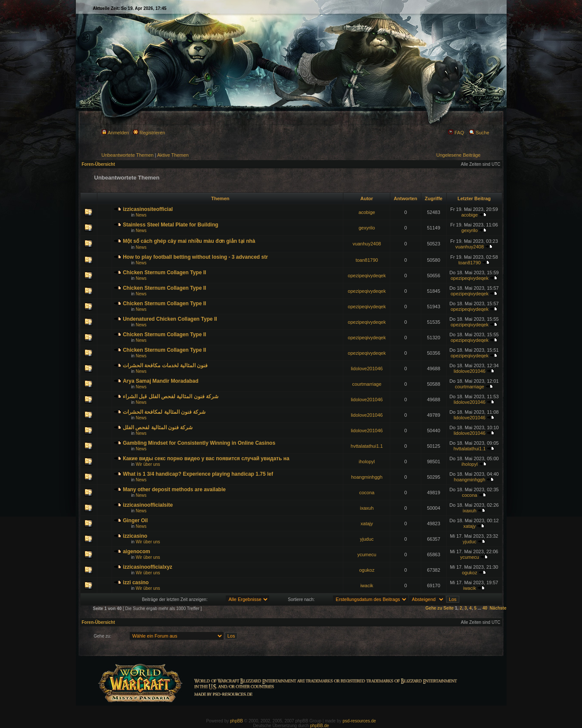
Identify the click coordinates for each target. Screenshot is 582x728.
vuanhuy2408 (367, 244)
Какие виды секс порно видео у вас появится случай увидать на (206, 458)
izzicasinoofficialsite (148, 505)
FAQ (456, 133)
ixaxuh (367, 508)
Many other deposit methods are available (174, 489)
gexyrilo (367, 228)
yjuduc (367, 539)
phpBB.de (320, 726)
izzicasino (135, 536)
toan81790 (367, 260)
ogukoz (367, 570)
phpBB (237, 721)
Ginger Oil (135, 520)
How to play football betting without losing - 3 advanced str (195, 257)
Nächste (498, 608)
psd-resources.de (359, 721)
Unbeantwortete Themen (128, 155)
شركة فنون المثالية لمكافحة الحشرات (164, 412)
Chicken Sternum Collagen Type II (164, 273)
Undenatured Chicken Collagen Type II (170, 319)
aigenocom (136, 551)
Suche (479, 133)
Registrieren (149, 133)
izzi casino (136, 582)
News (141, 215)
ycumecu (367, 555)
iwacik (367, 585)
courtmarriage (367, 384)
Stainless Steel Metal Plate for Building (170, 225)
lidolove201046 (367, 369)
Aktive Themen (173, 155)
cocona (367, 493)
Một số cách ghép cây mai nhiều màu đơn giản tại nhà (189, 241)
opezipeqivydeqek (367, 276)
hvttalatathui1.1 (367, 446)
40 (485, 608)
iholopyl (367, 462)
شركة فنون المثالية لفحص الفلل (158, 428)
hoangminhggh (367, 477)
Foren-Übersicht (98, 164)
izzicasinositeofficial (148, 209)
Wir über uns (148, 464)
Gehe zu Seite (440, 608)
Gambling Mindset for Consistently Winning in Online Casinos (199, 443)
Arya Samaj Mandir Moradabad (160, 381)
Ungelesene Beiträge (459, 155)
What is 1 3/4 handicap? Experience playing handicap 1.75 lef (198, 474)
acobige (367, 212)
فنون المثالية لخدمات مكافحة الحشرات (165, 366)
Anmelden (115, 133)
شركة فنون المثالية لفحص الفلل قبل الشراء (171, 397)
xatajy (367, 524)
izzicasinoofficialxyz (148, 567)
